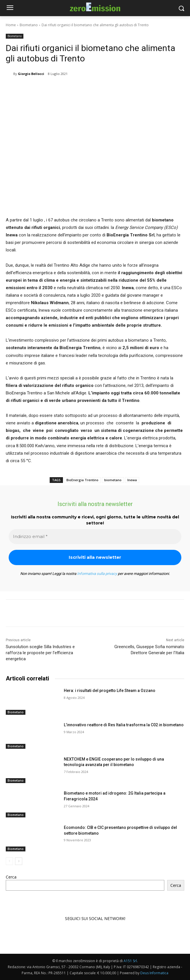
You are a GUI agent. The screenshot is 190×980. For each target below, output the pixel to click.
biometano (113, 480)
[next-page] (19, 861)
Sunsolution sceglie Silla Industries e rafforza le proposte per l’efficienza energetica (40, 653)
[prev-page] (9, 861)
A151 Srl (130, 961)
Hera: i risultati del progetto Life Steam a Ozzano (110, 691)
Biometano (29, 25)
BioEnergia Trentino (82, 480)
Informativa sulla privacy (97, 574)
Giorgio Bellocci (31, 74)
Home (11, 25)
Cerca (11, 877)
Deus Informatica (154, 973)
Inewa (132, 480)
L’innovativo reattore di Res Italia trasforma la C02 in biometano (124, 725)
